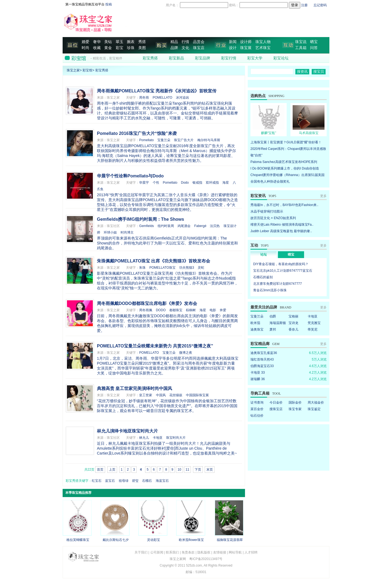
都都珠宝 (176, 310)
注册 (304, 5)
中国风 (161, 395)
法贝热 (215, 226)
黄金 (108, 48)
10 (179, 470)
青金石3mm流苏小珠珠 (270, 290)
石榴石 (147, 481)
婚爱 (85, 42)
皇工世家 (146, 395)
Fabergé (200, 226)
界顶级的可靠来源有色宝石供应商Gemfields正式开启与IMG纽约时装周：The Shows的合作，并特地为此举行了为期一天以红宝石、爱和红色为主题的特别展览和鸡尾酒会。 (167, 243)
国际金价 (295, 403)
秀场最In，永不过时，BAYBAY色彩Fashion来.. (284, 205)
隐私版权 (204, 552)
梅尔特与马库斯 (209, 140)
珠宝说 (301, 42)
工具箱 (301, 48)
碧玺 (135, 481)
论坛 (264, 255)
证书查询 (257, 403)
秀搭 (142, 42)
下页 (198, 470)
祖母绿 (124, 481)
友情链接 (220, 552)
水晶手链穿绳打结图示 (267, 211)
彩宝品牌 (203, 58)
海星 (226, 183)
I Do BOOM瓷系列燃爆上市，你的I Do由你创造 (285, 168)
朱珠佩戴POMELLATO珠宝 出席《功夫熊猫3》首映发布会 (154, 261)
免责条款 (188, 552)
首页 (100, 470)
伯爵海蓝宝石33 (262, 366)
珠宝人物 (263, 42)
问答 (314, 48)
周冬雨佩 (146, 310)
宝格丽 (293, 316)
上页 (112, 470)
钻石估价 (257, 416)
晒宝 (314, 42)
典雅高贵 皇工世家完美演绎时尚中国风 (134, 388)
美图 (142, 48)
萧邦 (273, 329)
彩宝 (120, 48)
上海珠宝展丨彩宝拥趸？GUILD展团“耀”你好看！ (286, 142)
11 (187, 470)
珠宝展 (246, 48)
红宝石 (97, 481)
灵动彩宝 (154, 540)
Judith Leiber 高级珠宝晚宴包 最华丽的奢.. (281, 231)
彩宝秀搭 (150, 58)
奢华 (97, 42)
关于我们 (141, 552)
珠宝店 (199, 48)
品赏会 (199, 42)
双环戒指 (212, 183)
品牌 (174, 48)
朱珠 (142, 268)
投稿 (109, 4)
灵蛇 (201, 268)
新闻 (233, 42)
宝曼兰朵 (164, 140)
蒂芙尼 (313, 329)
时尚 (85, 48)
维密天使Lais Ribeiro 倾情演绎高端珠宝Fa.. (282, 225)
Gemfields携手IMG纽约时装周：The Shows (140, 219)
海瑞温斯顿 (278, 323)
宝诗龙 (293, 323)
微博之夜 (186, 353)
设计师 (246, 42)
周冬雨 (144, 98)
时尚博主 (127, 232)
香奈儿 (293, 329)
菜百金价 (257, 409)
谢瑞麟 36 (258, 379)
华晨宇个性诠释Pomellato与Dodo (130, 176)
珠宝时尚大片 (176, 438)
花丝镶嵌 (176, 395)
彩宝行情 (229, 58)
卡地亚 (158, 438)
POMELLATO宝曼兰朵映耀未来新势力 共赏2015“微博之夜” (155, 346)
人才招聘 (251, 552)
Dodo (185, 183)
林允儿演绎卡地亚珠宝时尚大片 (127, 431)
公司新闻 (157, 552)
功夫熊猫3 (187, 268)
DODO (161, 310)
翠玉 (120, 42)
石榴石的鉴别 (263, 277)
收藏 (97, 48)
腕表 (131, 42)
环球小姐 (110, 232)
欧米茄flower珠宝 (191, 540)
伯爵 (273, 316)
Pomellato (146, 140)
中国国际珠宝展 (197, 395)
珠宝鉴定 (314, 409)
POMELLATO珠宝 (163, 268)
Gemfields (146, 226)
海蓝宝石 (162, 481)
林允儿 (144, 438)
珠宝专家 (295, 409)
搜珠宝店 (276, 409)
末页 (210, 470)
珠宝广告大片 (184, 140)
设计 (233, 48)
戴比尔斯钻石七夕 (116, 540)
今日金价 (276, 403)
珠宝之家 (73, 70)
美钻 (108, 42)
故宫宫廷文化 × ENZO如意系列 (273, 218)
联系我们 (172, 552)
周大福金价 (316, 403)
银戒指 (197, 183)
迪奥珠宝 (257, 329)
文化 (185, 48)
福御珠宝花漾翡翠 (230, 540)
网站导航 (235, 552)
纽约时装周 (166, 226)
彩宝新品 (176, 58)
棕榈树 (191, 310)
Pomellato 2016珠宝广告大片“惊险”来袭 (137, 133)
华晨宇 (144, 183)
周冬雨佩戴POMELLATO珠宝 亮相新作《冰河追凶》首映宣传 (157, 91)
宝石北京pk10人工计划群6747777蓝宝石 (283, 271)
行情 (185, 42)
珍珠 (131, 48)
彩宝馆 (87, 70)
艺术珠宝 (263, 48)
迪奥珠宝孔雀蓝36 (264, 353)
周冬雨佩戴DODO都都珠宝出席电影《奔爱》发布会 (147, 303)
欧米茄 (255, 323)
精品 (174, 42)
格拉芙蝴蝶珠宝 (78, 540)
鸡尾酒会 (184, 226)
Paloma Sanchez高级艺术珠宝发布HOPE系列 (284, 162)
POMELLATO (163, 98)
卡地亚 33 (258, 373)
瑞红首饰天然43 (262, 359)
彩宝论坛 (281, 58)
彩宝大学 (255, 58)
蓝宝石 (110, 481)
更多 (323, 196)
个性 (156, 183)
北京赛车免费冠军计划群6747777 (278, 284)
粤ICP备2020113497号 (206, 559)
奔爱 (223, 310)
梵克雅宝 (314, 323)
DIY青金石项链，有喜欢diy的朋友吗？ (281, 264)
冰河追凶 (182, 98)
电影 (213, 310)
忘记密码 (320, 5)
